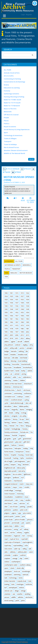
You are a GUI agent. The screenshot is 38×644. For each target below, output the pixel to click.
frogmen (22, 435)
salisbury (13, 552)
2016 (6, 338)
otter (6, 507)
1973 (22, 325)
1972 (17, 325)
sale (30, 549)
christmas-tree (18, 387)
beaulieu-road (23, 355)
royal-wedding (18, 545)
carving (24, 374)
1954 (27, 312)
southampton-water (11, 565)
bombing (7, 364)
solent (26, 558)
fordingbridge (16, 429)
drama (22, 410)
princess (30, 520)
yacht (17, 600)
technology (13, 578)
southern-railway (25, 565)
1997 (17, 332)
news (15, 503)
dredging (29, 410)
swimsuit (25, 575)
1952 (17, 312)
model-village (9, 490)
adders (7, 342)
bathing (21, 351)
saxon (31, 552)
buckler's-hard (9, 371)
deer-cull (28, 403)
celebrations (27, 377)
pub (23, 523)
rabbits (17, 526)
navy (22, 500)
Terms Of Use (32, 640)
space (6, 568)
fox (32, 432)
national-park (9, 500)
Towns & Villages (10, 138)
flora (22, 426)
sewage (15, 558)
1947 (17, 309)
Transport (8, 141)
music (26, 497)
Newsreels (8, 112)
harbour (14, 445)
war (14, 594)
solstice (7, 562)
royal (6, 539)
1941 (11, 306)
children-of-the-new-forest (13, 384)
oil (28, 503)
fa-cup (22, 419)
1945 (6, 309)
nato (17, 500)
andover (18, 345)
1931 (17, 299)
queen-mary (8, 526)
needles (28, 500)
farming (7, 422)
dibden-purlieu (24, 406)
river (24, 536)
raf (21, 529)
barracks (14, 351)
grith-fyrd (26, 442)
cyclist (6, 403)
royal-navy (8, 545)
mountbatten (9, 497)
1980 (22, 329)
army (31, 345)
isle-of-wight (8, 461)
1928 (27, 296)
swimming (17, 575)
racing (16, 529)
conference (28, 393)
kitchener (26, 465)
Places (6, 121)
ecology (24, 413)
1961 (11, 319)
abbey (28, 338)
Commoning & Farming (12, 79)
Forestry (7, 91)
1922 (27, 293)
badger (7, 351)
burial (17, 371)
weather (20, 594)
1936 (11, 303)
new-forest (8, 503)
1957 (17, 316)
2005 (11, 335)
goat (15, 439)
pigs (20, 513)
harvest (21, 445)
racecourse (8, 529)
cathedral (7, 377)
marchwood (18, 481)
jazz (28, 461)
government (27, 439)
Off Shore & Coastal (11, 115)
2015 (27, 335)
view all (31, 159)
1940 (6, 306)
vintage (23, 591)
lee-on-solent (17, 474)
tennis (21, 578)
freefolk (15, 435)
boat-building (22, 361)
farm (27, 419)
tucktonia (29, 584)
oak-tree (22, 503)
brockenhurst (28, 367)
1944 (27, 306)
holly (32, 448)
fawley (27, 422)
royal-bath (25, 539)
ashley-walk (14, 348)
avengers (30, 348)
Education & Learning (12, 88)
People (6, 118)
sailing (24, 549)
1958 (22, 316)
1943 (22, 306)
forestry (25, 429)
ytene (23, 600)
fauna (20, 422)
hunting (16, 458)
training (7, 584)
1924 (6, 296)
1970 (6, 325)
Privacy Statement (19, 640)
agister (13, 342)
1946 (11, 309)
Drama (6, 85)
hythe (22, 458)
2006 (17, 335)
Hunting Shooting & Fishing (14, 97)
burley (23, 371)
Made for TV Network (12, 106)
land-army (22, 471)
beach (6, 355)
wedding (27, 594)
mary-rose (29, 484)
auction (22, 348)
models (27, 487)
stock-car (17, 571)
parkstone (8, 510)
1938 (22, 303)
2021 (17, 338)
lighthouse (27, 474)
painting (22, 507)
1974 (27, 325)
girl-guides (8, 439)
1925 (11, 296)
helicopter (18, 448)
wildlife (14, 597)
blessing (13, 361)
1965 (6, 322)
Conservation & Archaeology (14, 82)
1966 (11, 322)
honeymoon (20, 452)
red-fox (13, 533)
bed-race (7, 358)
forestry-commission (11, 432)
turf (6, 588)
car (11, 374)
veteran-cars (8, 591)
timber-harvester (10, 581)
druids (11, 413)
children (22, 380)
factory (15, 419)
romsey (30, 536)
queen (28, 523)
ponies (18, 516)
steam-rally (20, 568)
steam (12, 568)
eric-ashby (23, 416)
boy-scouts (8, 367)
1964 (27, 319)
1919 (22, 293)
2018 (11, 338)
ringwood (17, 536)
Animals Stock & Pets (12, 73)
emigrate (15, 416)
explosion (7, 419)
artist (6, 348)
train (30, 581)
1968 (22, 322)
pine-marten (27, 513)
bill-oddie (15, 358)
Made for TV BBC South (12, 100)
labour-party (21, 468)
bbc (27, 351)
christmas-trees (9, 390)
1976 (6, 329)
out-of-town (14, 507)
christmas (8, 387)
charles (15, 380)
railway (26, 529)
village (17, 591)
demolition (8, 406)
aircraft (20, 342)
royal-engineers (27, 542)
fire (17, 426)
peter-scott (24, 510)
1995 (6, 332)
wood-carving (9, 600)
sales (6, 552)
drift (6, 413)
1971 (11, 325)
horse (28, 452)
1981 (27, 329)
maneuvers (8, 481)
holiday (26, 448)
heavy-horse (8, 448)
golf (20, 439)
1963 (22, 319)
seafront (23, 555)
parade (29, 507)
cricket (6, 400)
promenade (16, 523)
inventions (29, 458)
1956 (11, 316)
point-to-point (9, 516)
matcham (7, 487)
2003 (6, 335)
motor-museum (26, 273)
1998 (22, 332)
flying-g (28, 426)
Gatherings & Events (11, 94)
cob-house (27, 390)
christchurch (28, 384)
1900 (6, 293)
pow (24, 516)
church (19, 390)
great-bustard (9, 442)
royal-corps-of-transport (12, 542)
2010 (22, 335)
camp (6, 374)
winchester (29, 597)
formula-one (24, 432)
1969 (27, 322)
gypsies (7, 445)
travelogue (20, 584)
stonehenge (26, 571)
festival (12, 426)
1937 (17, 303)
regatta (26, 533)
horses (7, 455)
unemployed (13, 588)
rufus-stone (8, 549)
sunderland (8, 575)
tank (6, 578)
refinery (20, 533)
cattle (14, 377)
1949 (27, 309)
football (7, 429)
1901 (11, 293)
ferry (6, 426)
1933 (22, 299)
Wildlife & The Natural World (14, 153)
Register (29, 15)
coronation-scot (10, 397)
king (19, 465)
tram (13, 584)
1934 (27, 299)
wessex (7, 597)
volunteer (7, 594)
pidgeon (7, 513)
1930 (11, 299)
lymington (8, 477)
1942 (17, 306)
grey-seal (18, 442)
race (22, 526)
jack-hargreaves (20, 461)
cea (20, 377)
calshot (30, 371)
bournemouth (26, 364)
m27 (23, 477)
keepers (13, 465)
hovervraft (8, 458)
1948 (22, 309)
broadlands (17, 367)
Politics (7, 123)
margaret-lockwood (11, 484)
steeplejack (8, 571)
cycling (26, 400)
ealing (17, 413)
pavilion (16, 510)
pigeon (14, 513)
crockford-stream (16, 400)
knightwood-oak (10, 468)
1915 (17, 293)
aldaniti (27, 342)
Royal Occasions (10, 127)
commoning (18, 393)
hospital (14, 455)
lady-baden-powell (10, 471)
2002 (27, 332)
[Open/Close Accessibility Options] (35, 3)
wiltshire (21, 597)
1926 (17, 296)
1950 (6, 312)
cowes (27, 397)
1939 (27, 303)
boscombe (16, 364)
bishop (7, 361)
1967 (17, 322)
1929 (6, 299)
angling (25, 345)
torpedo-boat (22, 581)
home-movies (9, 452)
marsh (22, 484)
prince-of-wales (20, 520)
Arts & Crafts (9, 76)
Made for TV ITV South (12, 103)
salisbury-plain (22, 552)
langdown (8, 474)
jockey (6, 465)
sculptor (15, 555)
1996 (11, 332)
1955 (6, 316)
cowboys (20, 397)
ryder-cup (17, 549)
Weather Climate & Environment (16, 150)
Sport (6, 132)
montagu (18, 490)
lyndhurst (16, 477)
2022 (22, 338)
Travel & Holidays (10, 144)
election (7, 416)
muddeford (19, 497)
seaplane (7, 558)
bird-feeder (24, 358)
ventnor (22, 588)
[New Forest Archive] (19, 7)
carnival (17, 374)
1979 (17, 329)
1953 (22, 312)
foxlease (7, 435)
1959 (6, 277)
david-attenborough (17, 403)
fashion (14, 422)
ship (21, 558)
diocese (7, 410)
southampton (16, 562)
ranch (6, 533)
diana (15, 406)
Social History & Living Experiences (17, 129)
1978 (11, 329)
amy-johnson (9, 345)
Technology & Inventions (13, 135)
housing (21, 455)
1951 (11, 312)
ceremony (8, 380)
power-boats (9, 520)
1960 (6, 319)
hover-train (29, 455)
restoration (8, 536)
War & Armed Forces (11, 147)
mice (21, 487)
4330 (23, 200)
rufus (26, 545)
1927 (22, 296)
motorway (20, 494)
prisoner (7, 523)
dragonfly (15, 410)
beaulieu (14, 273)
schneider (7, 555)
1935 (6, 303)
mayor (15, 487)
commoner (8, 393)
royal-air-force (14, 539)
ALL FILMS (7, 70)
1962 (17, 319)
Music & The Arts (10, 109)
